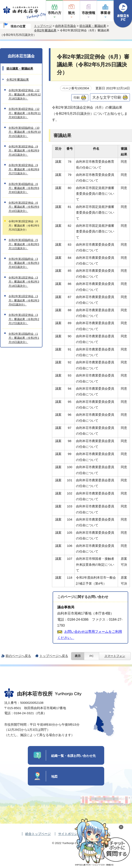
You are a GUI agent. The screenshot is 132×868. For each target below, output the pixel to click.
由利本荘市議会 (66, 26)
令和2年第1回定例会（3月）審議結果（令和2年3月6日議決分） (24, 300)
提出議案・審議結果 (93, 26)
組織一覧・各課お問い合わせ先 (73, 756)
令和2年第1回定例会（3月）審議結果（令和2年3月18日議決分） (24, 282)
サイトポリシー (69, 834)
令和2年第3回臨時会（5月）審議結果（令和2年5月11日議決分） (24, 244)
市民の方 (55, 13)
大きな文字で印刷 (107, 97)
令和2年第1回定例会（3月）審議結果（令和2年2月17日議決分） (24, 319)
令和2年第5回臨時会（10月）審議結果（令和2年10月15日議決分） (25, 132)
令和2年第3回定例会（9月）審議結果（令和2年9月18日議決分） (24, 151)
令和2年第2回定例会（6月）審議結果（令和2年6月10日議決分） (24, 207)
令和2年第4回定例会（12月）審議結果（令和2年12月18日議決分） (25, 94)
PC (92, 656)
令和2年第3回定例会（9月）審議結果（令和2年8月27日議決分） (24, 169)
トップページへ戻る (54, 656)
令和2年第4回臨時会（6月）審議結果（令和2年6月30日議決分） (24, 188)
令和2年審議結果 (45, 30)
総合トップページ (38, 834)
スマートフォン (115, 656)
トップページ (43, 26)
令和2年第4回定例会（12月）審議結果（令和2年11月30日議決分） (25, 113)
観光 (72, 13)
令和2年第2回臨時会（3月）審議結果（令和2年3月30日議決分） (24, 263)
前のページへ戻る (18, 656)
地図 (54, 776)
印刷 (77, 98)
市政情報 (88, 13)
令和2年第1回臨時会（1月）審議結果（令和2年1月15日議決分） (24, 338)
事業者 (105, 13)
